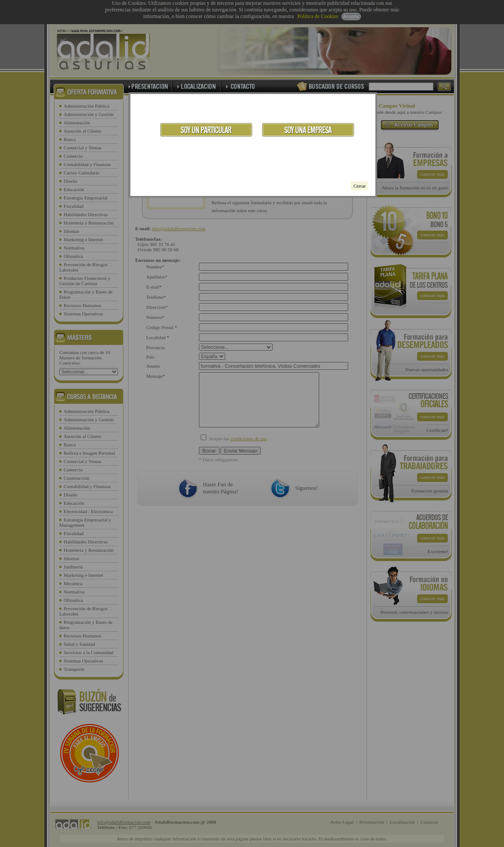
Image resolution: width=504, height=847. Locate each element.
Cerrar (360, 186)
